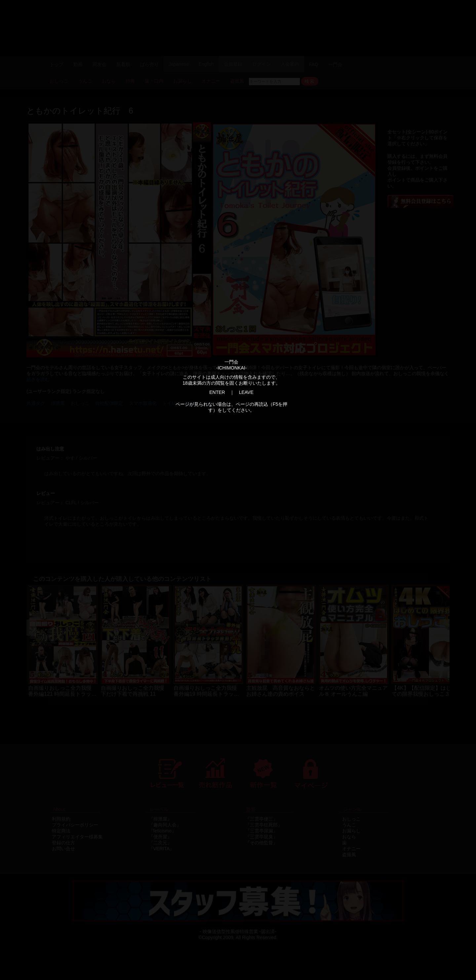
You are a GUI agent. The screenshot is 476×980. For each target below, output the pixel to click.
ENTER (217, 392)
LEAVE (246, 392)
